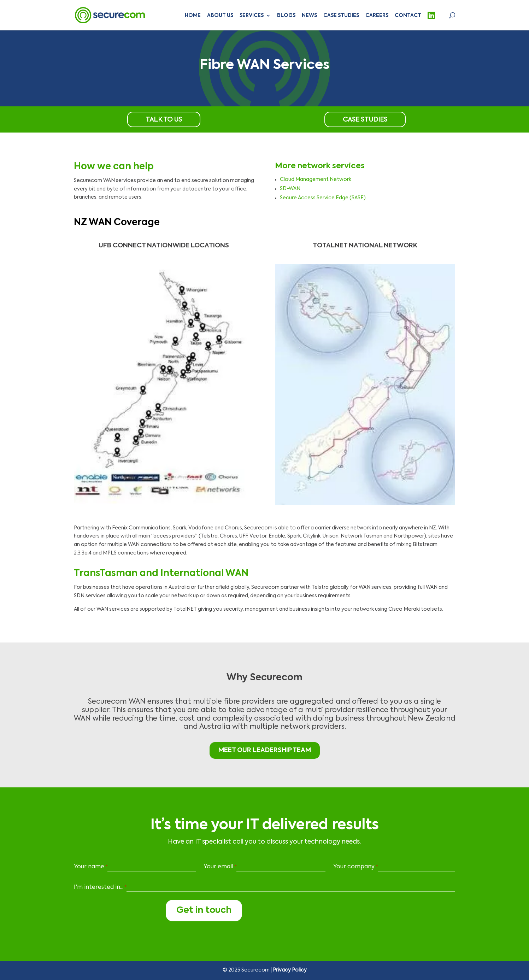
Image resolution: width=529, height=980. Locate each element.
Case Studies (341, 16)
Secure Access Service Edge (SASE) (323, 198)
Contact (408, 16)
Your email (220, 867)
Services (252, 16)
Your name (91, 867)
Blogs (286, 16)
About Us (220, 16)
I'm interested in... (100, 888)
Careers (377, 16)
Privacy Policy (290, 970)
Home (193, 16)
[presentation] (117, 911)
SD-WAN (290, 189)
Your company (355, 867)
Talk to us (164, 120)
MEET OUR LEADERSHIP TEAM (265, 750)
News (309, 16)
